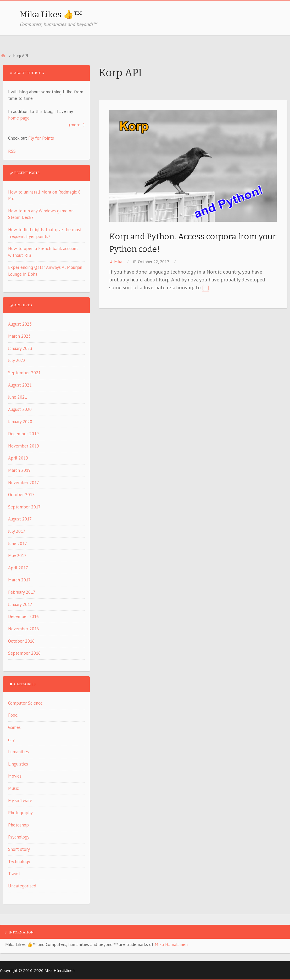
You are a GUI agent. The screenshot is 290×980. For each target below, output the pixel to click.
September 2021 (24, 373)
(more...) (77, 125)
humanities (18, 752)
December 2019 (23, 434)
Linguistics (18, 764)
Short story (19, 849)
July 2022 (17, 360)
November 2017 (24, 483)
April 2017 (18, 568)
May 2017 (17, 556)
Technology (19, 862)
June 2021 (18, 397)
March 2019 (19, 470)
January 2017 (20, 604)
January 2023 (20, 348)
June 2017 (18, 543)
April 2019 (18, 458)
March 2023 (19, 336)
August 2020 (20, 409)
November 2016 (24, 629)
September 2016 (24, 653)
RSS (12, 151)
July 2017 (17, 531)
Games (14, 727)
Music (13, 788)
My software (20, 801)
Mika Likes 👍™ (51, 14)
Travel (14, 874)
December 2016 (23, 616)
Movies (15, 776)
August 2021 (20, 385)
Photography (20, 813)
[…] (205, 287)
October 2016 (21, 641)
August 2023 (20, 324)
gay (11, 740)
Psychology (19, 837)
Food (13, 715)
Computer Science (25, 703)
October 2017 (21, 495)
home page (19, 118)
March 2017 (19, 580)
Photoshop (18, 825)
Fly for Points (41, 138)
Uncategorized (22, 886)
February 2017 (22, 592)
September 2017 (24, 507)
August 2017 (20, 519)
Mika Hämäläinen (171, 944)
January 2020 (20, 422)
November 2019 (24, 446)
